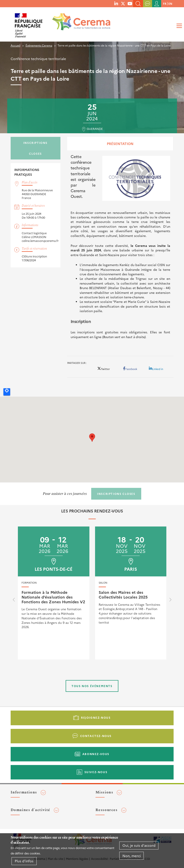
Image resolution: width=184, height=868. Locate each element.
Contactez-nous (96, 736)
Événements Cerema (39, 45)
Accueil (16, 45)
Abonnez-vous (96, 754)
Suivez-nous (96, 772)
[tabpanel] (120, 251)
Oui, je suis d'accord (139, 845)
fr (165, 4)
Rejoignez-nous (96, 717)
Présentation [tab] (120, 144)
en (170, 4)
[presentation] (14, 601)
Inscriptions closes (35, 148)
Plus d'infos (24, 861)
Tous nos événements (92, 686)
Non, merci (132, 856)
